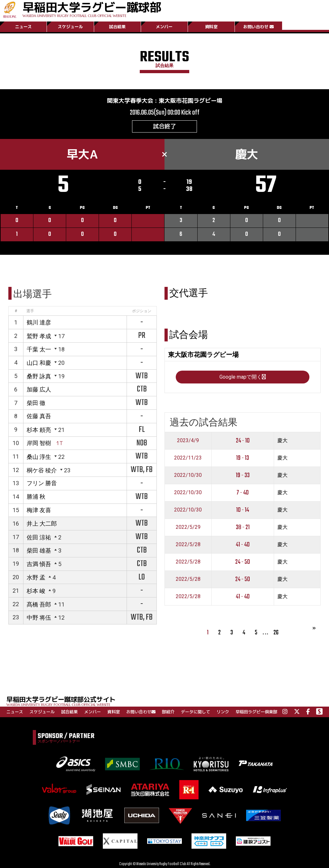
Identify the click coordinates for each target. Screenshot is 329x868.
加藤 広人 (39, 389)
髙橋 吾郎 (39, 604)
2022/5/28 (188, 544)
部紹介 (168, 712)
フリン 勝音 (42, 483)
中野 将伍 (39, 618)
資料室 (211, 27)
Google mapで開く (243, 377)
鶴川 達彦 (39, 322)
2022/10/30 (188, 475)
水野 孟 (36, 577)
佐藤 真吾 (39, 416)
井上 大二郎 (42, 524)
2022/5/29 (188, 527)
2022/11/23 (188, 458)
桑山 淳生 (39, 457)
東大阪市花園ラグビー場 (191, 101)
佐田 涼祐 (39, 537)
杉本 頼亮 (39, 430)
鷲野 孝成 (39, 336)
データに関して (196, 712)
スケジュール (70, 27)
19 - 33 (243, 475)
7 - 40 (243, 493)
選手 (30, 311)
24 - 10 (243, 441)
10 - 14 (243, 510)
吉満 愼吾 (39, 564)
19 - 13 (243, 458)
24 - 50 (243, 562)
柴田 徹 (36, 403)
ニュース (23, 27)
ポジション (142, 311)
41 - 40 (243, 545)
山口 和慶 (39, 363)
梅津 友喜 (39, 510)
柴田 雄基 (39, 550)
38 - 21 (243, 527)
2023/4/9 (188, 440)
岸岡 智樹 (39, 443)
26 (276, 633)
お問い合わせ (258, 27)
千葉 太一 (39, 349)
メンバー (164, 27)
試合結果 (117, 27)
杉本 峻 (36, 591)
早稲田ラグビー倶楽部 (256, 712)
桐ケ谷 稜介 (42, 470)
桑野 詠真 (39, 376)
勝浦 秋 (36, 497)
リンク (223, 712)
